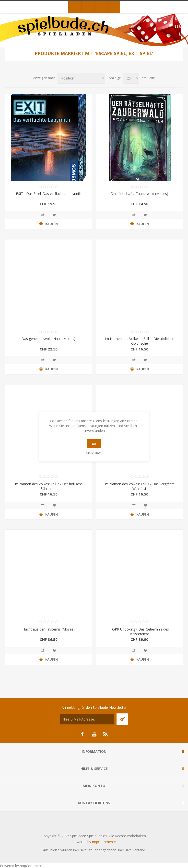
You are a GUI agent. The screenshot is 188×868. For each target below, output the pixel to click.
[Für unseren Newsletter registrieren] (87, 719)
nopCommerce (104, 842)
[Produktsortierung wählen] (81, 78)
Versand (139, 850)
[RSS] (106, 734)
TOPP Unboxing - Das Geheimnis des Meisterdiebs (139, 631)
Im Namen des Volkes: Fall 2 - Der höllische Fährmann (48, 486)
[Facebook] (82, 734)
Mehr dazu (94, 453)
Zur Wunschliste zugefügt (54, 215)
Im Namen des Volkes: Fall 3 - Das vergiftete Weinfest (140, 486)
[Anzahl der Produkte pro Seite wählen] (131, 78)
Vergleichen (43, 215)
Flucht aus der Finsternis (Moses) (48, 629)
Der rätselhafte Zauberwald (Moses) (139, 194)
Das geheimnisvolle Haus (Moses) (48, 339)
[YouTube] (94, 734)
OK (94, 444)
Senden (122, 719)
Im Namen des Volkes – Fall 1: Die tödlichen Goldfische (140, 341)
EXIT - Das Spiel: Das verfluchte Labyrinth (49, 194)
